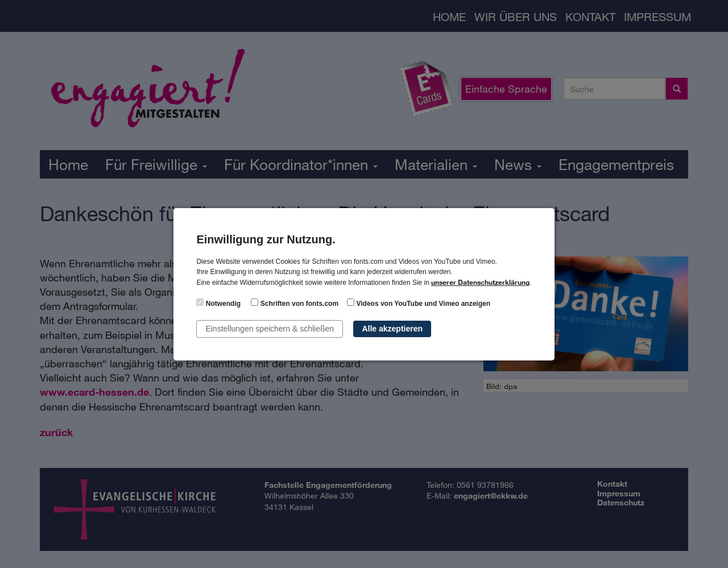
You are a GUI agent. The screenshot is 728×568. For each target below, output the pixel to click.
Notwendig (218, 303)
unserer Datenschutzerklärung (480, 282)
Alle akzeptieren (392, 329)
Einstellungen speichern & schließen (270, 329)
